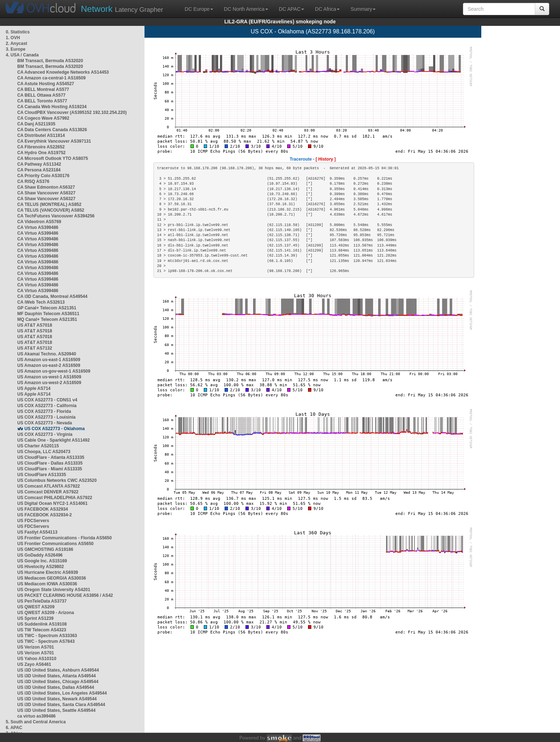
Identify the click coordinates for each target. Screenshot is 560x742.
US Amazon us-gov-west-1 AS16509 (54, 371)
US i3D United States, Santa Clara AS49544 (61, 705)
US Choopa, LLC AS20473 (44, 452)
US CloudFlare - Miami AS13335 (50, 469)
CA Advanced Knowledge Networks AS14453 (63, 72)
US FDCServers (33, 521)
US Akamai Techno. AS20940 (47, 354)
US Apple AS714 (34, 388)
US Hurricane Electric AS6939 (48, 572)
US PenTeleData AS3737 (42, 601)
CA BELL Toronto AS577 (42, 101)
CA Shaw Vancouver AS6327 (46, 193)
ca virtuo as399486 (36, 716)
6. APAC (14, 728)
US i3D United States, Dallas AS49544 (56, 687)
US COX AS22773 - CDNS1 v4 (47, 400)
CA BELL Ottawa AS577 (41, 95)
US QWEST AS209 (36, 607)
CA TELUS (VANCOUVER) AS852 (51, 210)
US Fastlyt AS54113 (37, 532)
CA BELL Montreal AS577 (43, 89)
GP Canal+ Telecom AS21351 (47, 308)
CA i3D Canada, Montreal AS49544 (52, 296)
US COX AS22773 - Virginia (45, 434)
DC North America (246, 9)
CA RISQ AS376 (33, 181)
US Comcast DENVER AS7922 (48, 492)
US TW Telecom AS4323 (42, 630)
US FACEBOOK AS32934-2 (45, 515)
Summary (363, 9)
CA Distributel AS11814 (41, 135)
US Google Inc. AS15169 (42, 561)
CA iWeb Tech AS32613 (41, 302)
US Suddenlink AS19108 (42, 624)
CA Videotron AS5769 (39, 222)
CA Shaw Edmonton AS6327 (46, 187)
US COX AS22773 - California (47, 406)
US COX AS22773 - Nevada (45, 423)
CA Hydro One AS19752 (42, 153)
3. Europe (16, 49)
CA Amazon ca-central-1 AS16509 (51, 78)
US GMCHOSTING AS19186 (45, 549)
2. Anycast (17, 43)
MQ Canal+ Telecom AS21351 (47, 319)
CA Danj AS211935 (36, 124)
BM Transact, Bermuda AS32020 (50, 61)
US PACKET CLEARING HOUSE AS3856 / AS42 (65, 595)
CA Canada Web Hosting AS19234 (52, 107)
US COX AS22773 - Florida (44, 411)
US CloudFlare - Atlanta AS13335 (51, 457)
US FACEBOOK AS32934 (43, 509)
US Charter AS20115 (38, 446)
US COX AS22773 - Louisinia (46, 417)
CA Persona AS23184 (39, 170)
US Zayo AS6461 (34, 664)
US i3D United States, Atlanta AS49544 (57, 676)
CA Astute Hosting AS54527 (46, 84)
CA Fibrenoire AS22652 (41, 147)
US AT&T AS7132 (35, 348)
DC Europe (199, 9)
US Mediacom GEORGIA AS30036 (52, 578)
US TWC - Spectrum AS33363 (47, 636)
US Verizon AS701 (36, 647)
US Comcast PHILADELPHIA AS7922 (55, 498)
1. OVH (13, 38)
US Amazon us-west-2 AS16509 (49, 383)
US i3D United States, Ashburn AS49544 (58, 670)
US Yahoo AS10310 (37, 659)
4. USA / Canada (22, 55)
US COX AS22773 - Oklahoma (55, 429)
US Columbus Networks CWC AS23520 (57, 480)
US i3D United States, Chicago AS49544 (58, 682)
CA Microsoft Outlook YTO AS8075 (53, 158)
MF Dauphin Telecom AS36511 (48, 314)
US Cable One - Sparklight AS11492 (54, 440)
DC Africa (327, 9)
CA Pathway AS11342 (39, 164)
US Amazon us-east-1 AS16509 (49, 360)
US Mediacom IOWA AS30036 (47, 584)
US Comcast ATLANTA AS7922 (49, 486)
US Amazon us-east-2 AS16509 (49, 365)
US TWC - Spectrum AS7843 (46, 641)
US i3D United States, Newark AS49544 (57, 699)
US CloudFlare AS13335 (42, 475)
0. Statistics (18, 32)
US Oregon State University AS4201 (54, 590)
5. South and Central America (36, 722)
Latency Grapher (122, 9)
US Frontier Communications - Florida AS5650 (65, 538)
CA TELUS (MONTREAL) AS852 (49, 204)
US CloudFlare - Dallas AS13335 (50, 463)
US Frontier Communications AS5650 (55, 544)
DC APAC (292, 9)
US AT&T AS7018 (35, 325)
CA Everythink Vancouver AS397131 (54, 141)
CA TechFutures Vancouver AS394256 (56, 216)
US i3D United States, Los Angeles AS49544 (62, 693)
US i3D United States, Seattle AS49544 (56, 710)
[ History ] (326, 159)
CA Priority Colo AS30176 (43, 176)
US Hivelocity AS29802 (41, 567)
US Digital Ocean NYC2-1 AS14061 (52, 503)
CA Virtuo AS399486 (38, 227)
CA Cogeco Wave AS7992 (43, 118)
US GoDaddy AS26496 (40, 555)
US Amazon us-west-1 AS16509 (49, 377)
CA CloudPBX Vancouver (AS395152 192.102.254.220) (72, 112)
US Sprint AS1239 (35, 618)
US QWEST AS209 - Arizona (46, 613)
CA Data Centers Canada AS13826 (52, 130)
